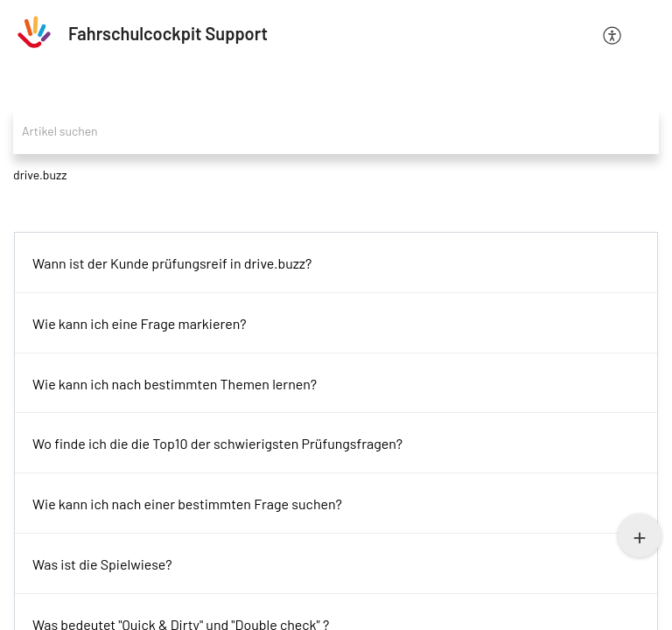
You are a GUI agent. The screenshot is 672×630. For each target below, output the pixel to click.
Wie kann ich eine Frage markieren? (140, 323)
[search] (336, 131)
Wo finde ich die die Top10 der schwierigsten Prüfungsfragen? (217, 443)
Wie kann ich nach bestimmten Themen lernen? (175, 384)
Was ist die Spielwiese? (102, 564)
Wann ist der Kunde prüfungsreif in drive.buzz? (172, 263)
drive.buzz (40, 175)
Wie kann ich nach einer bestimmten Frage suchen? (187, 504)
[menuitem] (613, 34)
